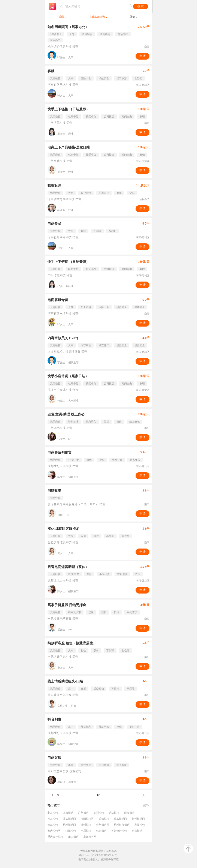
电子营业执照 (86, 859)
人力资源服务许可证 (107, 859)
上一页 (55, 795)
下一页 (141, 795)
